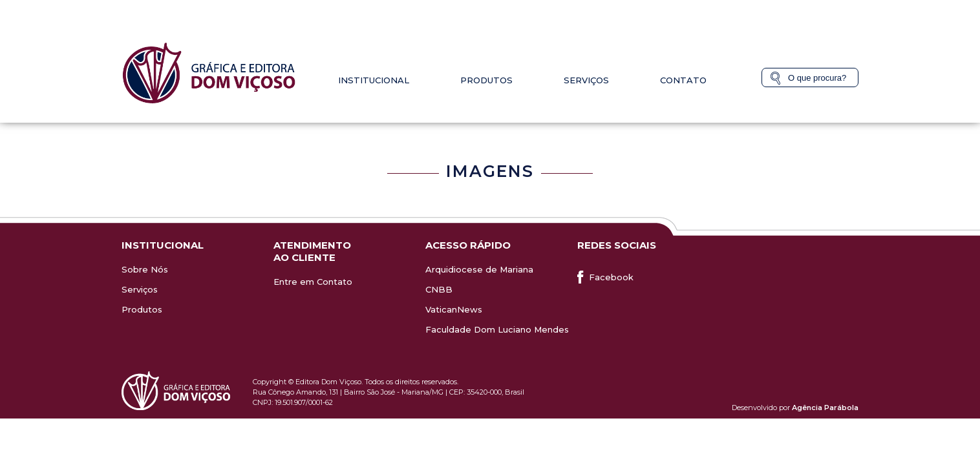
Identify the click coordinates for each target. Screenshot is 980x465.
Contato (683, 80)
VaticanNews (454, 309)
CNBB (439, 289)
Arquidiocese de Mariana (479, 269)
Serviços (586, 80)
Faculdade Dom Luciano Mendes (497, 329)
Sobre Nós (145, 269)
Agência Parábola (825, 408)
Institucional (374, 80)
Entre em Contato (313, 282)
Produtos (486, 80)
